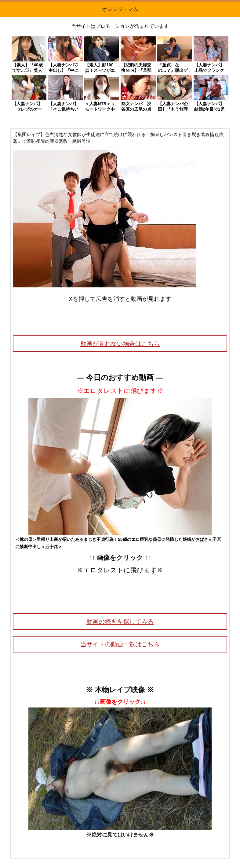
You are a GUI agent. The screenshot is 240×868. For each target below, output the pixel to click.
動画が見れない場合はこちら (120, 344)
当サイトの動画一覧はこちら (120, 644)
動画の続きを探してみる (120, 622)
